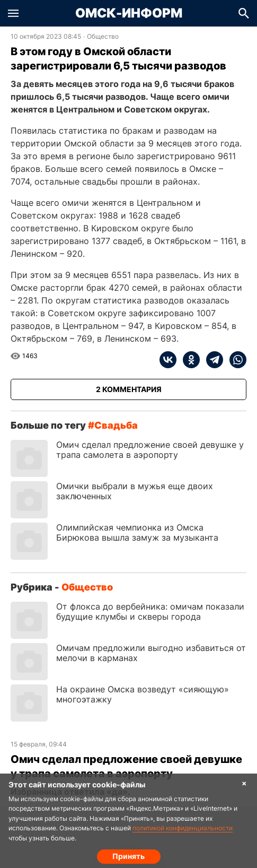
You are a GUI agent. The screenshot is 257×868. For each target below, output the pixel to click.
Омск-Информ (129, 13)
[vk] (168, 360)
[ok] (188, 360)
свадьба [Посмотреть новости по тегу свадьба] (116, 425)
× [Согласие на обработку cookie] (244, 783)
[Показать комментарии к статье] (128, 389)
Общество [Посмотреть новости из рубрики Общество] (103, 37)
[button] (13, 13)
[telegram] (211, 360)
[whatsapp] (235, 360)
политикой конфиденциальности (183, 828)
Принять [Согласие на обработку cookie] (128, 856)
